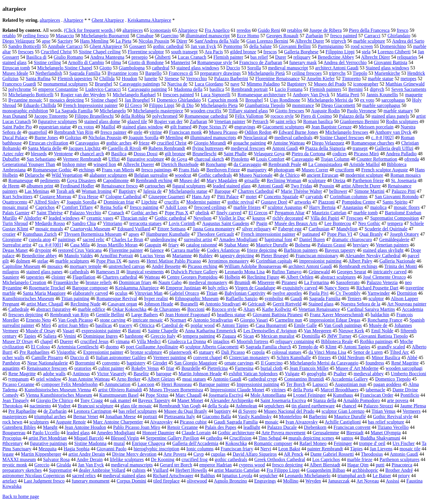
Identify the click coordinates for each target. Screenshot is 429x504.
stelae (43, 261)
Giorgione (12, 239)
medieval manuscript (288, 68)
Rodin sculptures (402, 121)
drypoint (43, 250)
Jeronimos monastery (229, 261)
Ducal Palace (15, 138)
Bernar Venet (86, 417)
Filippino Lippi (340, 52)
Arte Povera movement (283, 433)
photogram (284, 170)
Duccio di (80, 358)
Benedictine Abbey (336, 57)
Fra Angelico (217, 30)
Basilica (119, 154)
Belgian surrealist (151, 175)
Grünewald (319, 272)
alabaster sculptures (108, 175)
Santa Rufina (38, 79)
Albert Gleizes (161, 379)
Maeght (50, 427)
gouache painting (250, 143)
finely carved (229, 213)
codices (340, 154)
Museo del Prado (330, 84)
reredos (244, 30)
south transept (184, 52)
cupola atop (40, 239)
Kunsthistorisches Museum (28, 298)
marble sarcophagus (381, 105)
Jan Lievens (381, 449)
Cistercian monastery (249, 358)
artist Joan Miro (73, 325)
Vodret (64, 406)
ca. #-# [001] (51, 245)
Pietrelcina (217, 368)
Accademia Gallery (349, 379)
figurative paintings (48, 443)
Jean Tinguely (16, 400)
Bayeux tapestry (340, 250)
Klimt (331, 347)
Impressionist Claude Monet (237, 390)
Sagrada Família (85, 73)
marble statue (381, 79)
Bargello (153, 73)
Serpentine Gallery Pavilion (172, 438)
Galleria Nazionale (397, 261)
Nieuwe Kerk (351, 331)
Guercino (170, 36)
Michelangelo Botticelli (31, 95)
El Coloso (41, 347)
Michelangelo (113, 111)
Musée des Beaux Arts (296, 223)
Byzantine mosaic (25, 100)
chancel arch (92, 154)
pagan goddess (388, 384)
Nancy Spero (337, 288)
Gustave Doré (274, 202)
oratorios (83, 368)
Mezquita (47, 449)
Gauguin (153, 245)
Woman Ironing (97, 191)
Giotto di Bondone (146, 62)
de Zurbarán (55, 411)
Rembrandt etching (154, 180)
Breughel (254, 100)
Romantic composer (273, 443)
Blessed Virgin (125, 438)
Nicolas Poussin (154, 41)
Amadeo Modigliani (238, 239)
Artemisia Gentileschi (78, 347)
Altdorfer (33, 218)
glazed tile (137, 121)
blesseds (39, 154)
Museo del (189, 180)
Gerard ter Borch (176, 465)
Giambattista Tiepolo (265, 105)
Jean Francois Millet (309, 368)
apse (46, 41)
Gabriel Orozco (184, 293)
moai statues (194, 379)
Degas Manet (15, 250)
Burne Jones (46, 138)
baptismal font (278, 239)
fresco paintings (156, 170)
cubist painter (111, 368)
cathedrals (79, 272)
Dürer (182, 41)
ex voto (367, 100)
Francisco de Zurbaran (261, 62)
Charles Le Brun (128, 239)
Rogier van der (168, 121)
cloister (58, 277)
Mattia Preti (348, 95)
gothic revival (240, 202)
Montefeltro (290, 417)
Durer (280, 57)
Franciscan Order (377, 395)
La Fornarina (317, 282)
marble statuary (398, 111)
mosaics (55, 266)
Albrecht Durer (310, 41)
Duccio (233, 68)
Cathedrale (19, 309)
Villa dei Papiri (325, 218)
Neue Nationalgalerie (48, 363)
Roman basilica (318, 121)
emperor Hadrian (216, 465)
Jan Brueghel (137, 100)
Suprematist (60, 470)
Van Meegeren (317, 331)
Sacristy (65, 41)
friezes (324, 358)
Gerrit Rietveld (287, 304)
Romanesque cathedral (206, 116)
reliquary (302, 57)
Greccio (42, 465)
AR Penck (293, 454)
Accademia (413, 309)
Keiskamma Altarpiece (149, 20)
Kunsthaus (343, 395)
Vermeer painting (170, 358)
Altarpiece (73, 20)
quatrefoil (38, 132)
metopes (408, 79)
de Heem (11, 186)
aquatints (11, 368)
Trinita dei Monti (401, 266)
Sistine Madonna (90, 443)
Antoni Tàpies (235, 325)
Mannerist (180, 62)
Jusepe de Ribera (325, 30)
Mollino (291, 481)
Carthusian (319, 229)
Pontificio (410, 395)
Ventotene (63, 154)
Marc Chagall (189, 395)
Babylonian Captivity (245, 293)
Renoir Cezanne (182, 427)
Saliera (50, 336)
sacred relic (93, 239)
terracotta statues (145, 223)
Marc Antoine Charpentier (118, 422)
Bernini (356, 89)
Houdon (130, 79)
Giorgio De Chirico (55, 400)
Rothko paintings (376, 341)
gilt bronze (175, 154)
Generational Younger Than (29, 164)
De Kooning (163, 459)
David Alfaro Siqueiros (255, 454)
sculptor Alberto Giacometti (212, 347)
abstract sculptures (338, 277)
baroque (164, 374)
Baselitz (141, 374)
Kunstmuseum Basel (119, 395)
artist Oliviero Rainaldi (120, 390)
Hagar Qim (358, 465)
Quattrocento (15, 202)
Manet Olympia (386, 433)
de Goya (179, 159)
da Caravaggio (247, 164)
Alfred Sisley (47, 202)
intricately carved (390, 272)
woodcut (183, 175)
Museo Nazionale (256, 175)
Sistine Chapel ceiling (100, 52)
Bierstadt (355, 433)
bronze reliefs (99, 282)
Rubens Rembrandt (167, 148)
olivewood (197, 481)
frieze (144, 143)
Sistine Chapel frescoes (342, 138)
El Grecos (258, 213)
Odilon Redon (258, 132)
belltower (338, 191)
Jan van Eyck (203, 46)
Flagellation (84, 277)
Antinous (81, 374)
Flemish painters (325, 89)
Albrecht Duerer (139, 164)
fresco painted (343, 36)
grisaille (252, 180)
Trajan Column (335, 159)
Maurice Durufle (272, 245)
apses (134, 234)
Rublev (206, 256)
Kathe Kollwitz (277, 309)
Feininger (343, 443)
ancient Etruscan (323, 175)
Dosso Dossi (145, 154)
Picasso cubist (193, 422)
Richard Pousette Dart (377, 288)
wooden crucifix (206, 111)
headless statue (231, 315)
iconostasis (160, 30)
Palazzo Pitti (403, 191)
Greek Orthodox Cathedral (280, 459)
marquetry (257, 170)
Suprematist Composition (395, 218)
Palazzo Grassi (332, 245)
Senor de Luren (368, 352)
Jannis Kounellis (382, 95)
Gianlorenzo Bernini (359, 121)
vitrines (279, 390)
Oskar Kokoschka (129, 309)
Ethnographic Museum (197, 298)
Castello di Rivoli (124, 148)
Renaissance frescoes (47, 368)
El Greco (133, 105)
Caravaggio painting (147, 89)
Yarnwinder (379, 293)
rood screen (362, 46)
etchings (87, 170)
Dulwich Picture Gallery (194, 272)
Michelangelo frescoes (347, 132)
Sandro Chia (84, 223)
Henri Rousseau (177, 384)
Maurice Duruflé (350, 417)
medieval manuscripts (132, 465)
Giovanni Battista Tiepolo (383, 336)
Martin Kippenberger (41, 454)
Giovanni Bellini (295, 46)
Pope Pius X (177, 213)
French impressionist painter (268, 234)
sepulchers (274, 406)
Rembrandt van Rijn (69, 315)
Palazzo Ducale (282, 427)
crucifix (172, 202)
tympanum (18, 379)
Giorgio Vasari (254, 320)
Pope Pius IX (109, 261)
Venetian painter (230, 121)
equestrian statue (55, 127)
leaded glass (78, 433)
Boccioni (196, 309)
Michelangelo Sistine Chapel (65, 68)
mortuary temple (86, 266)
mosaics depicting (67, 100)
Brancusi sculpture (96, 406)
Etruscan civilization (49, 143)
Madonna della (188, 89)
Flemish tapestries (75, 79)
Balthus (208, 476)
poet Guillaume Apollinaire (152, 347)
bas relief (259, 57)
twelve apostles (287, 293)
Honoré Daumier (158, 433)
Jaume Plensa (413, 406)
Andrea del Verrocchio (345, 62)
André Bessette (166, 266)
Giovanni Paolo (111, 449)
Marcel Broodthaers (340, 390)
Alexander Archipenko (232, 400)
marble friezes (247, 207)
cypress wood (252, 465)
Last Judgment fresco (44, 481)
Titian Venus (383, 411)
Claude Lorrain (196, 433)
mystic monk (15, 465)
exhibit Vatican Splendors (253, 374)
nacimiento (40, 406)
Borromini (85, 363)
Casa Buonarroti (271, 325)
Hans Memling (94, 41)
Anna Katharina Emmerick (210, 331)
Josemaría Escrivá (226, 395)
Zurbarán (314, 36)
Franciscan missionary (317, 256)
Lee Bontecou (338, 223)
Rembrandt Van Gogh (180, 406)
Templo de (308, 347)
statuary (207, 352)
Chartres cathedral (120, 277)
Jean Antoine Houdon (85, 427)
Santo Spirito (395, 202)
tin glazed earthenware (313, 406)
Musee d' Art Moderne (357, 368)
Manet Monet (190, 400)
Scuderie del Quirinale (386, 229)
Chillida (107, 79)
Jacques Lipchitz (84, 148)
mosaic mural (15, 207)
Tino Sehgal (270, 438)
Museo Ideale (15, 73)
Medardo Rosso (50, 223)
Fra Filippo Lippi (283, 470)
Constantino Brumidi (304, 379)
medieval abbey (369, 374)
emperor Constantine (58, 89)
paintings (67, 239)
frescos (270, 52)
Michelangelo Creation (24, 282)
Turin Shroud (15, 223)
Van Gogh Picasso (75, 320)
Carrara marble (185, 250)
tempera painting (199, 336)
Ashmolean (246, 406)
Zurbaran (199, 121)
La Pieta (123, 41)
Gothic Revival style (393, 417)
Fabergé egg (290, 229)
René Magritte (405, 363)
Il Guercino (272, 363)
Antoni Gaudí (271, 186)
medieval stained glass (124, 476)
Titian (212, 293)
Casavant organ (122, 304)
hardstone (134, 336)
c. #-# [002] (382, 138)
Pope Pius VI (340, 234)
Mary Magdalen (222, 180)
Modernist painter (203, 202)
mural (119, 443)
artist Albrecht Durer (361, 186)
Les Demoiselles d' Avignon (270, 331)
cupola (258, 352)
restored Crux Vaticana (80, 250)
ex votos (86, 127)
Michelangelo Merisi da (330, 100)
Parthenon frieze (368, 180)
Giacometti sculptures (283, 127)
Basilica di (36, 57)
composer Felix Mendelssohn (69, 384)
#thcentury (13, 443)
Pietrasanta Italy (180, 417)
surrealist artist (198, 239)
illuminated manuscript (208, 36)
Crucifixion (240, 438)
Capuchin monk (223, 100)
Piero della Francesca (369, 30)
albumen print (40, 186)
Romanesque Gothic (52, 170)
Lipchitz (149, 202)
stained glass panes (44, 272)
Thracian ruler (134, 218)
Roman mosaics (405, 175)
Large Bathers (144, 315)
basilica (217, 89)
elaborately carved (90, 293)
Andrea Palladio (401, 154)
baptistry (223, 411)
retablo (9, 36)
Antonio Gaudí (404, 454)
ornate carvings (239, 363)
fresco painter (114, 132)
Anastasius (353, 207)
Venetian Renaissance (319, 309)
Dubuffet (11, 159)
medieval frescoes (248, 148)
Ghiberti (163, 57)
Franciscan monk (186, 132)
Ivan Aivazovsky (302, 422)
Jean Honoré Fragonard (187, 315)
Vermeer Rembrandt (82, 159)
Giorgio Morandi (210, 143)
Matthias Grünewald (405, 84)
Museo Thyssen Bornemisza (176, 390)
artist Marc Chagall (45, 304)
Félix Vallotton (249, 116)
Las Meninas (37, 191)
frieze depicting (262, 250)
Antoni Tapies (357, 347)
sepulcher (269, 476)
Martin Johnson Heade (200, 374)
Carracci (372, 36)
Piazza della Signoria (325, 148)
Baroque (223, 191)
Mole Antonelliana (268, 395)
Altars (249, 309)
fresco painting (144, 207)
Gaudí (296, 298)
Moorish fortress (252, 341)
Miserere (266, 282)
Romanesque (21, 180)
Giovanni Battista (391, 62)
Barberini (318, 417)
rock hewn (12, 422)
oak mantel (121, 400)
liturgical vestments (145, 272)
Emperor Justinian (183, 288)
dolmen (23, 261)
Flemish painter (228, 57)
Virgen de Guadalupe (255, 288)
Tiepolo (360, 73)
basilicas (104, 325)
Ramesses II (108, 272)
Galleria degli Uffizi (394, 148)
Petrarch (261, 121)
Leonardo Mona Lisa (245, 272)
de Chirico (290, 175)
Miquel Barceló (89, 438)
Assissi (393, 481)
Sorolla (254, 68)
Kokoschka (236, 443)
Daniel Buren (312, 239)
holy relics (218, 288)
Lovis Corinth (182, 223)
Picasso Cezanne (18, 384)
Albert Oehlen (300, 277)
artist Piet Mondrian (48, 438)
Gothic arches (144, 213)
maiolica (379, 207)
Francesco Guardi (19, 84)
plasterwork (181, 352)
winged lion (105, 164)
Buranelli (189, 304)
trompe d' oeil (372, 443)
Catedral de (173, 325)
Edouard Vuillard (134, 229)
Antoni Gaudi (285, 148)
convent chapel (207, 358)
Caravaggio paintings (140, 84)
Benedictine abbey (39, 256)
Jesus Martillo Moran (117, 245)
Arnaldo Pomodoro (362, 400)
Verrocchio (197, 79)
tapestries (35, 277)
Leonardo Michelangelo (308, 476)
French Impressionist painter (90, 105)
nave (235, 84)
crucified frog (195, 459)
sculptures (39, 422)
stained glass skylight (383, 250)
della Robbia (133, 116)
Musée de (378, 325)
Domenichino (393, 46)
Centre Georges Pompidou (192, 277)
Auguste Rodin (325, 111)
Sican (248, 336)
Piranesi (289, 282)
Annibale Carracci (65, 46)
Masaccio (65, 36)
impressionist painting (320, 261)
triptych (339, 41)
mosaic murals (49, 229)
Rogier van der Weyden (83, 95)
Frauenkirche (66, 282)
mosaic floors (407, 207)
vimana (123, 341)
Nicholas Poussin (105, 138)
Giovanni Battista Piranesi (278, 315)
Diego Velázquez (19, 41)
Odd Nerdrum (351, 358)
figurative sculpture (146, 159)
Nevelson (202, 218)
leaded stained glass (232, 186)
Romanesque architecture (262, 95)
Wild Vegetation (67, 175)
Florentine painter (126, 250)
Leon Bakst (289, 449)
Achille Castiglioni (343, 422)
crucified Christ (172, 143)
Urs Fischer (404, 443)
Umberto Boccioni (409, 374)
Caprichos (45, 207)
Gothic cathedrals (215, 175)
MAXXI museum (19, 459)
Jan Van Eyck (91, 465)
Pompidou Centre (358, 202)
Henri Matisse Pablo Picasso (174, 261)
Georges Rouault (282, 36)
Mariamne (182, 256)
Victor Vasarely (112, 374)
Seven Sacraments (409, 89)
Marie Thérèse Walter (302, 191)
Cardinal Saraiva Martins (371, 309)
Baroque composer (90, 288)
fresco (403, 30)
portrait (150, 417)
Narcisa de (177, 84)
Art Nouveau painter (407, 304)
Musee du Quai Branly (185, 411)
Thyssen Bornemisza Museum (93, 234)
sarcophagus (393, 100)
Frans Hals (189, 170)
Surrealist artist (17, 245)
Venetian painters (392, 245)
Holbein (232, 277)
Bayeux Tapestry (154, 400)
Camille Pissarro (47, 358)
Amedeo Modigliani (116, 433)
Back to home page (21, 496)
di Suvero (247, 411)
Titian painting (75, 298)
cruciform (345, 170)
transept (360, 148)
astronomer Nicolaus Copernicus (34, 476)
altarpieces (50, 20)
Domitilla (311, 336)
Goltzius (73, 138)
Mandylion (347, 229)
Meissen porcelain (376, 127)
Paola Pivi (319, 293)
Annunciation (118, 384)
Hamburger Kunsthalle (168, 234)
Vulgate (292, 374)
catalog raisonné (201, 245)
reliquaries (407, 57)
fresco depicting (287, 465)
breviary (361, 245)
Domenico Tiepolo (393, 379)
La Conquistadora (325, 164)
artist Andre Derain (87, 454)
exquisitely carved (300, 288)
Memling (174, 138)
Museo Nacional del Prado (289, 411)
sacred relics (84, 476)
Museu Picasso (223, 132)
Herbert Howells (191, 470)
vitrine (156, 132)
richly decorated (288, 218)
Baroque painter (214, 384)
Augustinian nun (350, 384)
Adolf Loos (176, 207)
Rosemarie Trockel (47, 288)
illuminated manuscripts (213, 138)
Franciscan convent (352, 427)
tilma (116, 62)
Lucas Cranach (192, 57)
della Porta (303, 390)
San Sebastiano (41, 159)
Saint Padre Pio (17, 127)
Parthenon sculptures (400, 459)
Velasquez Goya (269, 154)
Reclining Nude (85, 304)
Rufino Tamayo (286, 272)
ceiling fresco (36, 36)
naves (134, 261)
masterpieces (15, 417)
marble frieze (360, 459)
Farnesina (244, 368)
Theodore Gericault (215, 234)
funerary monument (91, 481)
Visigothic (66, 352)
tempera (395, 223)
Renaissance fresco (119, 186)
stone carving (113, 320)
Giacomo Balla (217, 417)
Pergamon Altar (290, 213)
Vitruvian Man (149, 293)
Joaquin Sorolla (144, 138)
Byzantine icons (123, 73)
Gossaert (138, 46)
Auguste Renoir (71, 422)
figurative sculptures (58, 121)
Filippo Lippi (162, 105)
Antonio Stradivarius (213, 320)
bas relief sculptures (138, 411)
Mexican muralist (278, 336)
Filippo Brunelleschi (94, 116)
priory (404, 476)
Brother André (399, 470)
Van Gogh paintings (343, 325)
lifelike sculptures (127, 459)
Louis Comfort (270, 159)
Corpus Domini (131, 481)
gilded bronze (243, 52)
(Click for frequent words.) (90, 30)
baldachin (380, 315)
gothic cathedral (168, 46)
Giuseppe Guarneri (167, 197)
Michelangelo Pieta (219, 105)
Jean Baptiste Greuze (331, 127)
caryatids (314, 197)
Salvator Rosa (56, 459)
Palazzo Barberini (231, 79)
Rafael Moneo (313, 443)
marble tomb (365, 213)
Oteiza (339, 180)
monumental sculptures (65, 84)
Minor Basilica (386, 358)
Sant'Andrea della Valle (217, 41)
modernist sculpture (365, 175)
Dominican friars (135, 282)
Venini (70, 336)
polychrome (20, 89)
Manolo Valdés (78, 256)
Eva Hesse (88, 197)
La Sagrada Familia (74, 111)
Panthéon (11, 363)
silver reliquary (256, 229)
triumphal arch (352, 476)
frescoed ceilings (210, 207)
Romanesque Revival (117, 298)
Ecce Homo (248, 36)
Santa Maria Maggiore (44, 293)
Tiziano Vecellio (393, 427)
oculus (121, 293)
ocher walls (13, 358)
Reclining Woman (284, 180)
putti (380, 465)
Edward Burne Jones (298, 132)
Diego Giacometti (338, 105)
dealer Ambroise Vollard (102, 470)
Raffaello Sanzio (242, 298)
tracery (126, 325)
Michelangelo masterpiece (158, 111)
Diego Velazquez (328, 143)
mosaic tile (410, 449)
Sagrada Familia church (268, 347)
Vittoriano (112, 223)
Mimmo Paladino (263, 84)
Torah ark (66, 191)
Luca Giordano (209, 84)
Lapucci (320, 384)
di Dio (187, 105)
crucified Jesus (94, 341)
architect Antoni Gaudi (337, 68)
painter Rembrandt (325, 449)
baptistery (136, 363)
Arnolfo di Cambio (86, 62)
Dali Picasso (233, 352)
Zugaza (229, 336)
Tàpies (356, 449)
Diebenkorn (315, 427)
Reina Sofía (112, 207)
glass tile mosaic (136, 406)
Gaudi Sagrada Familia (236, 422)
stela (366, 52)
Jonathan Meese (121, 417)
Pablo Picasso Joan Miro (137, 427)
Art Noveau (367, 481)
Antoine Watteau (289, 143)
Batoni (135, 331)
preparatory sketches (22, 470)
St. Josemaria (404, 180)
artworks (303, 202)
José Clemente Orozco (384, 277)
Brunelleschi (205, 154)
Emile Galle (306, 325)
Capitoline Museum (21, 266)
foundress (375, 363)
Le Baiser (382, 476)
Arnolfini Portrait (116, 256)
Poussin (327, 186)
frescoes (26, 52)
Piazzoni (326, 202)
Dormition (407, 293)
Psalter (340, 374)
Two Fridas (301, 186)
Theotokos (13, 406)
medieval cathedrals (293, 138)
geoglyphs (317, 374)
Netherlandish (49, 73)
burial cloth (272, 368)
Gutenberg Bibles (19, 427)
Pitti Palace (228, 197)
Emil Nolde (382, 331)
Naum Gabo (170, 282)
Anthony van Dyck (393, 132)
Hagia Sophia (77, 449)
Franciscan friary (237, 449)
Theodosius (372, 454)
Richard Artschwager (173, 476)
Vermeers (411, 411)
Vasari (69, 331)
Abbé (412, 358)
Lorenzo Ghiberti (394, 52)
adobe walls (54, 374)
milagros (11, 272)
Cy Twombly (348, 293)
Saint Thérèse (50, 213)
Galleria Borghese (301, 52)
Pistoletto (240, 159)
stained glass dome (102, 121)
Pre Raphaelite (22, 411)
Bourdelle (191, 368)
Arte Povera (175, 454)
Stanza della (325, 400)
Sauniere (11, 277)
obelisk (202, 213)
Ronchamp (216, 164)
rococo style (282, 116)
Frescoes (355, 218)
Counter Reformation (377, 159)
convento (111, 363)
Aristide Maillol (365, 164)
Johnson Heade (159, 304)
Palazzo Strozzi (378, 406)
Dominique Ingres (100, 336)
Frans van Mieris (118, 170)
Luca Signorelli (216, 95)
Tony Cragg (91, 400)
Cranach (116, 213)
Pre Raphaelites (35, 352)
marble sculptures (72, 261)
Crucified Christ (56, 52)
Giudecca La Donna (187, 341)
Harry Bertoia (322, 207)
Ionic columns (200, 449)
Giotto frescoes (290, 111)
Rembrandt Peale (285, 164)
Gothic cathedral (170, 218)
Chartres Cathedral (256, 191)
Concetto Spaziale (281, 197)
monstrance (303, 105)
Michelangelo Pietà (266, 73)
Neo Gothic (369, 223)
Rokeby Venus (145, 368)
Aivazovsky (161, 422)
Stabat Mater (237, 245)
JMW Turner (339, 336)
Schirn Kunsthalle (294, 358)
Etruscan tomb (16, 68)
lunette (151, 79)
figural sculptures (189, 186)
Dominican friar (119, 202)
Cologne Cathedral (123, 197)
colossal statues (286, 352)
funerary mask (303, 62)
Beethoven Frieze (223, 170)
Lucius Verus (153, 256)
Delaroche (35, 175)
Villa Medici (149, 341)
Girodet (160, 363)
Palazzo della (352, 116)
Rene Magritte (22, 374)
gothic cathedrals (231, 459)
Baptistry (127, 191)
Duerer (66, 341)
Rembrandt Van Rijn (74, 132)
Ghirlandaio (399, 36)
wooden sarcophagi (404, 368)
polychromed (165, 116)
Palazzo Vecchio (85, 213)
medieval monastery (208, 282)
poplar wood (203, 325)
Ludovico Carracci (103, 89)
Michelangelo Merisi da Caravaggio (324, 363)
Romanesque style (215, 62)
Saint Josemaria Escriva (283, 400)
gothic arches (119, 143)
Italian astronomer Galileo (121, 358)
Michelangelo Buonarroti (105, 36)
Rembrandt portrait (249, 89)
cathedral (161, 68)
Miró (46, 325)
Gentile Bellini (110, 315)
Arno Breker (128, 379)
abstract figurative (53, 309)
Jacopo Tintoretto (51, 116)
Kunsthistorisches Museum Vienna (58, 390)
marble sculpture (369, 41)
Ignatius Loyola (237, 476)
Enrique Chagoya (149, 443)
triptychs (337, 73)
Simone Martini (370, 191)
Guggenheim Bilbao (326, 470)
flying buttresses (208, 148)
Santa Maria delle (45, 148)
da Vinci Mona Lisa (327, 352)
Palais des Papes (221, 427)
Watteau (152, 277)
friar (170, 368)
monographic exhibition (25, 111)
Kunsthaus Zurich (40, 234)
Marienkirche (387, 73)
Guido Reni (269, 30)
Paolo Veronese (362, 111)
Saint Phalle (235, 154)
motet (251, 197)
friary (174, 245)
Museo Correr (315, 170)
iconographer (366, 84)
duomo (112, 347)
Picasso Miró (366, 154)
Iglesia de (153, 191)
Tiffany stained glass (248, 111)
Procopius (12, 438)
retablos (295, 30)
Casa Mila (80, 245)
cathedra (214, 438)
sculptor (376, 298)
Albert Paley (360, 261)
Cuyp (199, 454)
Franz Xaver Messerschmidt (337, 315)
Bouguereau (14, 433)
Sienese (172, 79)
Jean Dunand (15, 116)
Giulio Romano (68, 57)
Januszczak (339, 481)
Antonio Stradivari (223, 304)
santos (347, 438)
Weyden (313, 481)
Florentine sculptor (146, 52)
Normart (178, 320)
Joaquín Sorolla (82, 202)
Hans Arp (201, 197)
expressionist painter (101, 331)
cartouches (155, 186)
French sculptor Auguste (385, 170)
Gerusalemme (326, 433)
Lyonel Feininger (310, 395)
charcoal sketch (209, 159)
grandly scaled (391, 347)
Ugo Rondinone (285, 100)
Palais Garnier (16, 213)
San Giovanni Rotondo (397, 197)
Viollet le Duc (232, 218)
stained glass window (143, 127)
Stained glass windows (387, 68)
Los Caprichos (326, 459)
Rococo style (224, 309)
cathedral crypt (263, 379)
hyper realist (156, 298)
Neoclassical (255, 138)
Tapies (30, 336)
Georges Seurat (352, 272)
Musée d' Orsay (41, 331)
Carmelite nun (289, 320)
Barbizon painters (301, 250)
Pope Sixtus (157, 395)
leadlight (252, 427)
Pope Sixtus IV (213, 127)
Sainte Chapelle (163, 331)
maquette (414, 95)
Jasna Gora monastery (214, 229)
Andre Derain (90, 459)
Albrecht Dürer (376, 57)
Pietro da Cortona (308, 154)
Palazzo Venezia (382, 282)
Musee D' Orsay (18, 341)
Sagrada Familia (325, 298)
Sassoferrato (348, 282)
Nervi (266, 449)
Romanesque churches (373, 143)
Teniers (354, 298)
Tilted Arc (399, 352)
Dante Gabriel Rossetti (332, 454)
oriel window (48, 379)
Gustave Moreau (55, 197)
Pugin (262, 223)
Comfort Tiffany (78, 207)
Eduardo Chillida (40, 105)
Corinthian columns (349, 197)
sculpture (317, 180)
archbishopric (365, 470)
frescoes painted (178, 95)
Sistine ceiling (47, 62)
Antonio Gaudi (227, 379)
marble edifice (91, 309)
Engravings (265, 481)
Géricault (257, 304)
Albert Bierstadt (325, 465)
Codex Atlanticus (223, 250)
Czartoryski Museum (90, 229)
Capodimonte (116, 180)
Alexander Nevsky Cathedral (373, 256)
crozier (9, 234)
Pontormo (233, 46)
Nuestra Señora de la (361, 304)
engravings (245, 127)
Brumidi (242, 282)
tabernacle (375, 390)
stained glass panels (390, 116)
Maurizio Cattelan (329, 213)
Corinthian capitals (274, 261)
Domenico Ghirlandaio (179, 100)
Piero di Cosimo (316, 116)
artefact (10, 481)
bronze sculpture (146, 352)
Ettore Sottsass (171, 229)
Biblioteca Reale (337, 341)
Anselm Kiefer (321, 79)
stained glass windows (198, 68)
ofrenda (412, 159)
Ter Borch (296, 384)
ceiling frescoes (307, 73)
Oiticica (147, 325)
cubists (139, 470)
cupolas (218, 454)
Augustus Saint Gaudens (226, 223)
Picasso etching (202, 266)
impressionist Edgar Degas (335, 320)
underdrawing (164, 239)
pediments (50, 180)
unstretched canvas (126, 266)
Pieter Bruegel (275, 256)
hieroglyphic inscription (156, 449)
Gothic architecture (236, 433)
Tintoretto (351, 79)
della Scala (218, 406)
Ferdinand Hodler (77, 186)
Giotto (106, 68)
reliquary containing (295, 341)
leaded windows (64, 218)
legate (8, 454)
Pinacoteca (402, 465)
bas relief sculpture (386, 422)
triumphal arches (50, 417)
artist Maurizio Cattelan (237, 470)
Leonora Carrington (93, 411)
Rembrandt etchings (358, 266)
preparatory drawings (220, 73)
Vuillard (160, 470)
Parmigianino (331, 46)
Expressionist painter (103, 352)
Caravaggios (87, 143)
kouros (259, 218)
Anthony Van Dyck (311, 95)
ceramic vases (100, 218)
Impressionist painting (258, 384)
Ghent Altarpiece (108, 20)
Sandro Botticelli (25, 46)
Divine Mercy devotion (134, 454)
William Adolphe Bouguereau (253, 266)
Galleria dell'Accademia (195, 443)
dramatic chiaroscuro (352, 239)
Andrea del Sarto (408, 41)
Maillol (108, 127)
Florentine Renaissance (278, 79)
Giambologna (132, 68)
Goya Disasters (81, 180)
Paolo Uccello (46, 433)
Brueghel (104, 84)
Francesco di (181, 73)
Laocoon (146, 384)
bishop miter (74, 164)
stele (138, 132)
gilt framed (181, 127)
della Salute (261, 46)
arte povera (398, 400)
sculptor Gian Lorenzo (343, 411)
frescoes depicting (26, 315)
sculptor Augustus (285, 207)
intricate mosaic (148, 320)
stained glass (14, 62)
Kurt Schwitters (17, 197)
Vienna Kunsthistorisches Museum (59, 395)
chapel (46, 341)
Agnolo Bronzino (231, 481)
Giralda (64, 465)
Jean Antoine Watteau (89, 379)
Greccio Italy (163, 336)
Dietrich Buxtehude (180, 164)
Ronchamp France (385, 320)
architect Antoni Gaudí (310, 266)
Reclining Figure (263, 277)
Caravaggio (303, 159)
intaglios (221, 341)
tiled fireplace (167, 481)
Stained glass (321, 304)
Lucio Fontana (289, 89)
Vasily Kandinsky (255, 417)
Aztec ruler (13, 154)
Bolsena (303, 245)
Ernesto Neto (38, 320)
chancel (349, 406)
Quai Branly (371, 234)
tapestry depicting (237, 256)
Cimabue (145, 36)
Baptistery (297, 84)
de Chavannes (167, 309)
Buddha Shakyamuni (380, 438)
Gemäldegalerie (394, 239)
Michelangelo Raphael (134, 95)
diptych (377, 89)
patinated (311, 234)
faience (157, 250)
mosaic (272, 422)
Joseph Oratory (404, 234)
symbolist (274, 298)
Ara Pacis (214, 52)
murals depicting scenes (311, 438)
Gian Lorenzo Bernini (267, 41)
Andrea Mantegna (107, 57)
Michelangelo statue (188, 191)
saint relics (286, 121)
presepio (139, 57)
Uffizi (114, 159)
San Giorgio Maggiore (196, 363)
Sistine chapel (104, 100)
